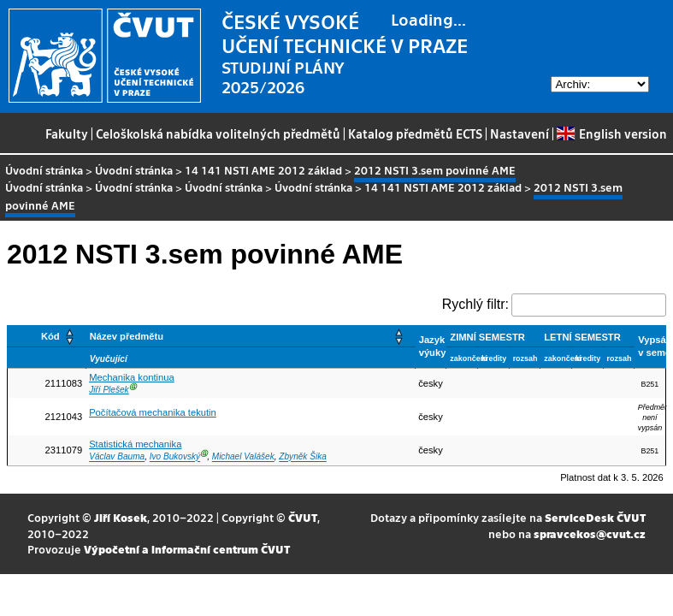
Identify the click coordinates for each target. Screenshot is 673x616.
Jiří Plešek (109, 390)
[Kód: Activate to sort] (47, 336)
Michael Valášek (243, 457)
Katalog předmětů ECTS (415, 133)
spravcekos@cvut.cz (590, 533)
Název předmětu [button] (127, 336)
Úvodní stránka (44, 170)
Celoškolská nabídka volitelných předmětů (218, 133)
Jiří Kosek (121, 517)
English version (611, 133)
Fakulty (67, 133)
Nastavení (520, 133)
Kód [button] (50, 336)
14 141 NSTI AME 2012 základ (263, 170)
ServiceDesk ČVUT (595, 517)
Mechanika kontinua (132, 377)
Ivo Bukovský (175, 457)
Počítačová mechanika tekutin (153, 412)
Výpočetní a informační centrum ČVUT (187, 549)
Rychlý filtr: (475, 304)
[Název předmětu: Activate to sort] (250, 336)
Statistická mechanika (135, 444)
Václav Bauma (117, 457)
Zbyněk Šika (302, 457)
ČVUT (303, 517)
